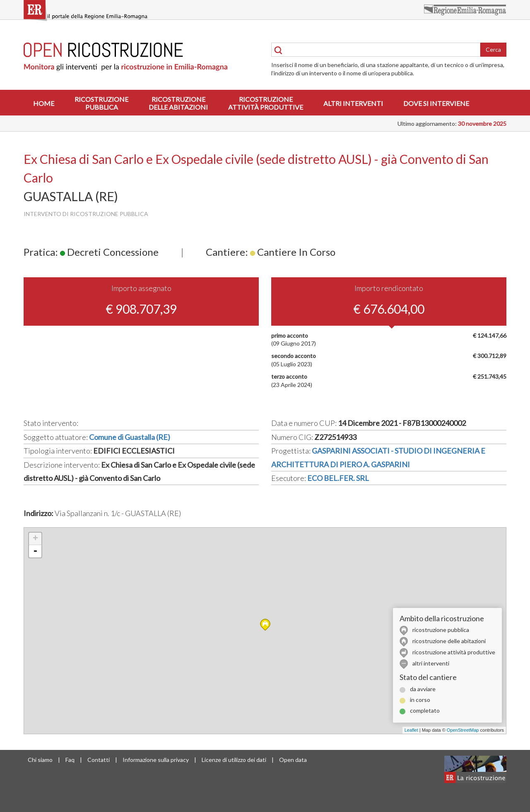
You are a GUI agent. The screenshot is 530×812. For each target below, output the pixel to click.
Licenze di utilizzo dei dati (234, 760)
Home (44, 103)
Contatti (99, 760)
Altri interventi (353, 103)
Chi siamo (40, 760)
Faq (70, 760)
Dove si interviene (436, 103)
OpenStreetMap (463, 730)
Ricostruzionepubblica (101, 103)
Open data (293, 760)
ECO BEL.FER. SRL (338, 478)
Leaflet (411, 730)
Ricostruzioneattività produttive (266, 103)
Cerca (493, 49)
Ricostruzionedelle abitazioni (178, 103)
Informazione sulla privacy (156, 760)
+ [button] (35, 539)
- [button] (35, 551)
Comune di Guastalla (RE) (130, 437)
